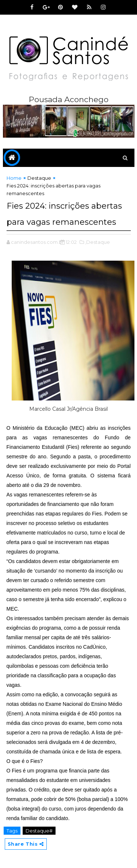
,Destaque (98, 242)
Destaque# (39, 831)
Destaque (39, 178)
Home (14, 178)
